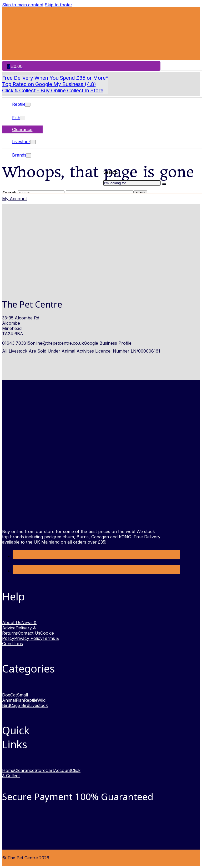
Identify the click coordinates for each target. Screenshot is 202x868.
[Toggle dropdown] (28, 105)
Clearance (22, 129)
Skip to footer (59, 5)
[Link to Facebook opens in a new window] (17, 556)
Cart (50, 770)
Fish (16, 118)
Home (8, 770)
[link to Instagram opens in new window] (17, 571)
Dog (6, 695)
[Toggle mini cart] (15, 66)
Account (62, 770)
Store (40, 770)
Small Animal (15, 698)
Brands (19, 155)
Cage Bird (20, 705)
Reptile (19, 104)
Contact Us (29, 633)
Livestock (21, 142)
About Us (12, 623)
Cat (14, 695)
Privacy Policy (28, 638)
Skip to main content (23, 5)
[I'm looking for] (164, 184)
